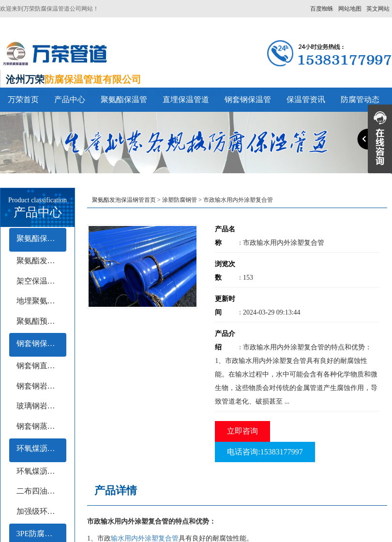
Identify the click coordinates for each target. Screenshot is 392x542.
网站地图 (350, 9)
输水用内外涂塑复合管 (145, 538)
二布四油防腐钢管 (41, 491)
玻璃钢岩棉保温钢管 (41, 406)
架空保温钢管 (40, 281)
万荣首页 (23, 99)
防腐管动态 (360, 99)
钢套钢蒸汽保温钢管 (41, 426)
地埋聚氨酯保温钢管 (41, 301)
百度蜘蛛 (322, 9)
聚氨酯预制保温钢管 (41, 321)
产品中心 (70, 99)
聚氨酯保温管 (124, 99)
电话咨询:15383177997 (265, 452)
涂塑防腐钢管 (180, 200)
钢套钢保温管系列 (41, 343)
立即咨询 (242, 431)
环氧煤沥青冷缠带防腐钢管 (41, 471)
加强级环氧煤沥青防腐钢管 (41, 511)
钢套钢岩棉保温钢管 (41, 386)
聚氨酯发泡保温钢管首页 (124, 200)
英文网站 (378, 9)
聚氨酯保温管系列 (41, 238)
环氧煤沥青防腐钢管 (41, 448)
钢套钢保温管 (248, 99)
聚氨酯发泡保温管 (41, 261)
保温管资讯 (306, 99)
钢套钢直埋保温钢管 (41, 366)
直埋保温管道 (186, 99)
